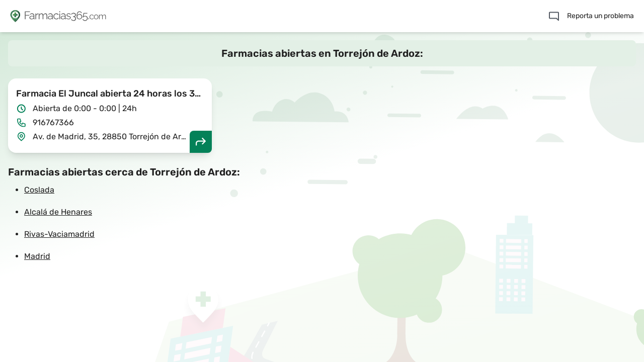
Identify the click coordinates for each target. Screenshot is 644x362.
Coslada (39, 190)
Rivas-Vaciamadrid (59, 234)
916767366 (53, 122)
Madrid (37, 256)
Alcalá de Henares (58, 212)
